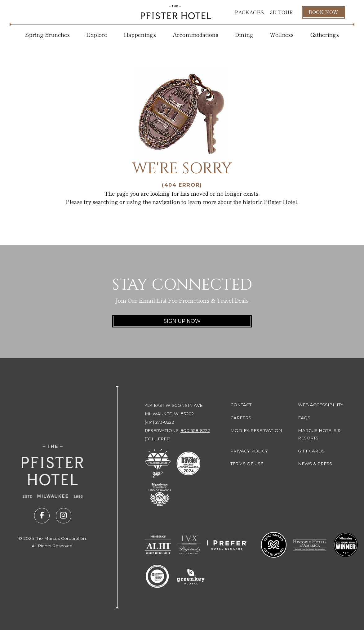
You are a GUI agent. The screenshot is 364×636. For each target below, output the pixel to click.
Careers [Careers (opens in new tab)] (241, 418)
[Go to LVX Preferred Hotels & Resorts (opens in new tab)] (189, 545)
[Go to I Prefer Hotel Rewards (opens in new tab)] (227, 545)
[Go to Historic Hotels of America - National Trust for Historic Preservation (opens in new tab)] (310, 545)
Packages (249, 12)
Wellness (282, 34)
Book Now (323, 12)
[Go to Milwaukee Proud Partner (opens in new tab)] (274, 545)
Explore (97, 34)
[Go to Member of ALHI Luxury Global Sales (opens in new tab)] (158, 545)
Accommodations (195, 34)
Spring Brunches (47, 34)
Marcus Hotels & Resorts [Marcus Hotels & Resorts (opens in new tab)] (319, 434)
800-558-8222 (195, 430)
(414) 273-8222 (159, 422)
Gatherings (325, 34)
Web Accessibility (321, 405)
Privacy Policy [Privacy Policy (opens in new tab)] (249, 451)
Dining (244, 34)
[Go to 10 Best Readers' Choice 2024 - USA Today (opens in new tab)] (157, 576)
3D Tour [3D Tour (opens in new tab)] (282, 12)
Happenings (140, 34)
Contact (241, 405)
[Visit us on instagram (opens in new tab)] (64, 516)
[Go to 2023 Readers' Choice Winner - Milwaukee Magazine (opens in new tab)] (346, 545)
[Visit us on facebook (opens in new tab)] (42, 516)
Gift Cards (311, 451)
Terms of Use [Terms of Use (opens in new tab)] (247, 464)
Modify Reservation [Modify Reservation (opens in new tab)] (256, 430)
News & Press (315, 464)
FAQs (304, 418)
